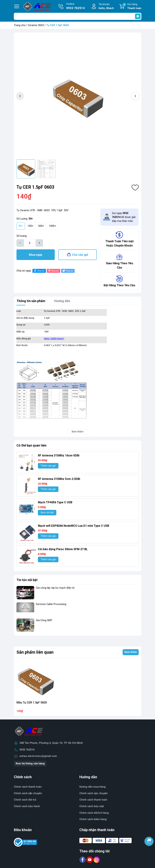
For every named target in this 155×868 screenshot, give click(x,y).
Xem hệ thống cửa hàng (30, 764)
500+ (41, 226)
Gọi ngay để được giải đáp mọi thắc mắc (124, 217)
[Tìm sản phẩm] (78, 16)
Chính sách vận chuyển (28, 793)
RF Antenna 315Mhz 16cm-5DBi (59, 455)
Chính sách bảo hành (27, 806)
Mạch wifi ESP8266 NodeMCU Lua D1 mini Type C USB (74, 526)
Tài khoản (106, 6)
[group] (78, 96)
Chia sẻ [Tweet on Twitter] (67, 271)
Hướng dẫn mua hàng (92, 787)
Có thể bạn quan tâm (32, 445)
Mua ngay (36, 255)
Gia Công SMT (44, 620)
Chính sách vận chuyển (94, 793)
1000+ (53, 226)
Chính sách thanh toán (93, 800)
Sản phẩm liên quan (35, 652)
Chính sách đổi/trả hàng (94, 813)
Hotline (75, 6)
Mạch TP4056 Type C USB (55, 502)
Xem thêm (131, 652)
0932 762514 (27, 750)
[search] (138, 16)
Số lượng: (22, 236)
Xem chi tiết (47, 513)
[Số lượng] (30, 243)
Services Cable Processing (51, 604)
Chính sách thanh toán (28, 787)
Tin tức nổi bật (27, 580)
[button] (135, 96)
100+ (31, 226)
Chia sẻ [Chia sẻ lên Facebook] (39, 271)
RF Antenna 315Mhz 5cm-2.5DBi (59, 479)
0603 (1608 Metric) (54, 338)
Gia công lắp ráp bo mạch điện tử (55, 588)
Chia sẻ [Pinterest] (53, 271)
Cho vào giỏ (80, 255)
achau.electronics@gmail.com (38, 756)
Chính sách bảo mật (92, 806)
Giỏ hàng (132, 7)
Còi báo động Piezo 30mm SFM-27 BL (63, 549)
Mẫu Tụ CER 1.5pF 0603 (32, 703)
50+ (21, 226)
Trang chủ (20, 25)
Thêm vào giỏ (48, 466)
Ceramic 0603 (36, 25)
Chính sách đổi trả (25, 800)
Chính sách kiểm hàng (93, 819)
